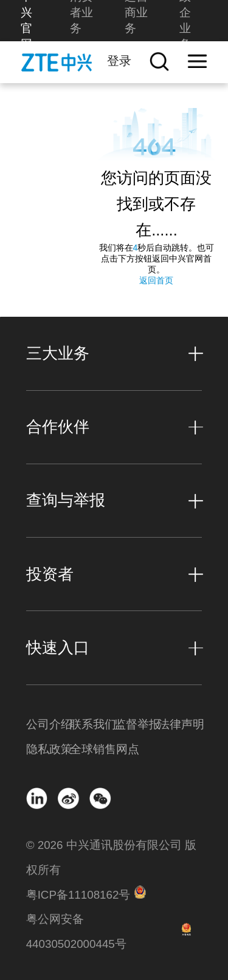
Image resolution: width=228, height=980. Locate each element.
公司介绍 (48, 724)
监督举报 (136, 724)
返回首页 (156, 280)
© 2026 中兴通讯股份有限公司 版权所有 (111, 857)
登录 (119, 60)
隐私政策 (48, 749)
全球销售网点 (92, 749)
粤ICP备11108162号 (78, 895)
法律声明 (180, 724)
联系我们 (92, 724)
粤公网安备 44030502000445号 (76, 931)
